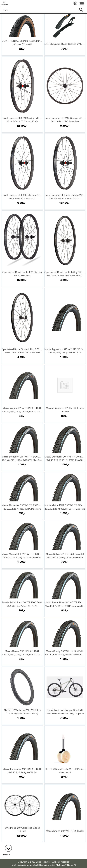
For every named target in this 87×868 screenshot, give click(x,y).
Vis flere (7, 855)
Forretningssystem (19, 865)
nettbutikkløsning (39, 865)
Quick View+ (11, 37)
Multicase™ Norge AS (66, 865)
